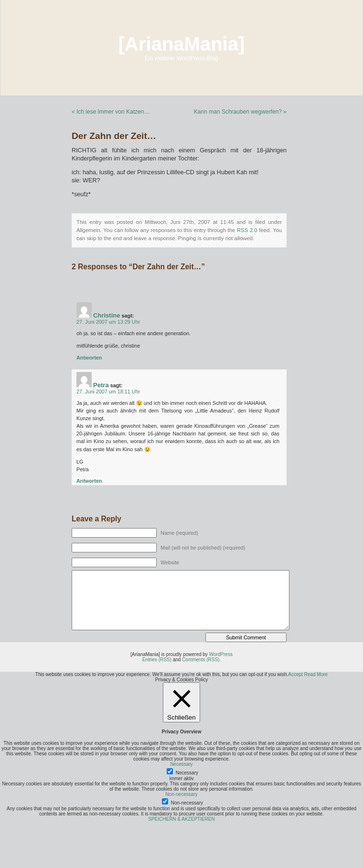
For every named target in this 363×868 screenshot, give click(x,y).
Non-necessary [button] (181, 794)
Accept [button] (295, 674)
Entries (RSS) (157, 660)
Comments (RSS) (201, 660)
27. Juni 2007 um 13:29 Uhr (108, 322)
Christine (107, 315)
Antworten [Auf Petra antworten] (89, 481)
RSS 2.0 (247, 230)
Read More (316, 674)
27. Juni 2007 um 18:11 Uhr (108, 392)
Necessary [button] (181, 764)
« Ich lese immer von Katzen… (111, 112)
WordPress (221, 654)
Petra (101, 385)
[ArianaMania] (182, 44)
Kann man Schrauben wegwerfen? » (240, 112)
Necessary (187, 773)
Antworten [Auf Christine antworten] (89, 358)
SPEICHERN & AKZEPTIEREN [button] (181, 819)
